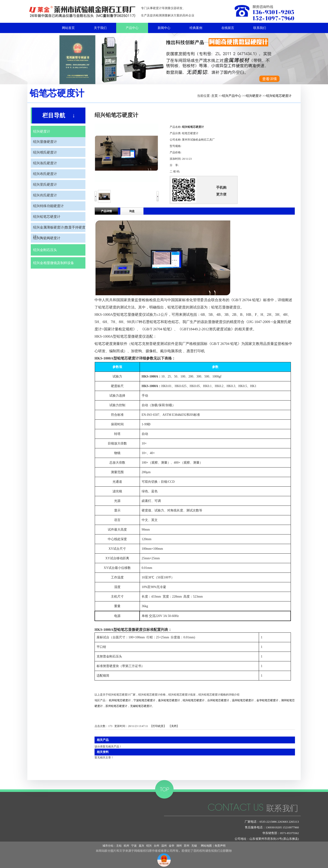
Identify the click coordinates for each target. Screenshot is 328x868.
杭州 (126, 846)
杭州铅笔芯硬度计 (120, 700)
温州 (164, 846)
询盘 (132, 211)
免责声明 (220, 846)
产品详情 (106, 211)
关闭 (174, 726)
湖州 (179, 846)
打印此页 (158, 726)
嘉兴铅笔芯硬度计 (169, 700)
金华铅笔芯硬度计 (267, 700)
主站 (119, 846)
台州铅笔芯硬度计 (218, 700)
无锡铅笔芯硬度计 (141, 706)
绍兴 (149, 846)
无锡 (194, 846)
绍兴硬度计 (254, 96)
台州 (156, 846)
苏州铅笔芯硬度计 (116, 706)
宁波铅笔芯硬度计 (144, 700)
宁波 (134, 846)
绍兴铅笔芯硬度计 (279, 96)
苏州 (187, 846)
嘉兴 (141, 846)
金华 (172, 846)
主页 (215, 96)
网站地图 (206, 846)
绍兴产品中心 (232, 96)
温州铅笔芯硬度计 (243, 700)
